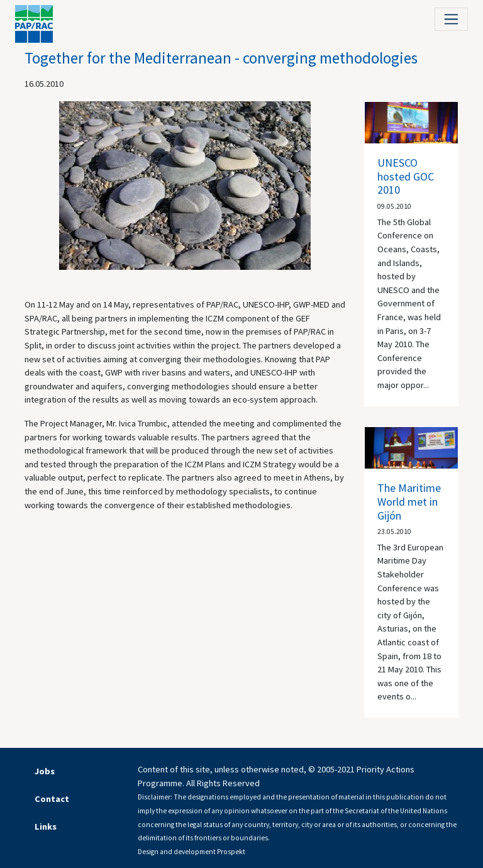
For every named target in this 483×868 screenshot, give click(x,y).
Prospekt (231, 852)
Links (46, 826)
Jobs (45, 771)
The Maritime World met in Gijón (409, 501)
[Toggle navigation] (451, 19)
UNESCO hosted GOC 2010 (406, 176)
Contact (52, 799)
